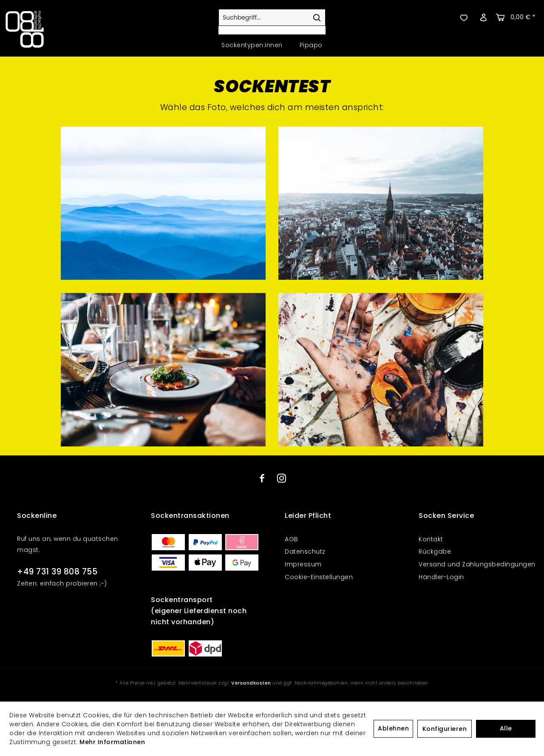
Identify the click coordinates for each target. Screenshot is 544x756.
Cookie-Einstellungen (319, 577)
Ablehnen (393, 728)
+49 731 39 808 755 (57, 572)
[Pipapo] (311, 45)
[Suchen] (317, 17)
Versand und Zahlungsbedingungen (477, 564)
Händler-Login (441, 577)
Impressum (303, 564)
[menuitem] (272, 22)
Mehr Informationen (112, 742)
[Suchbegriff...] (272, 17)
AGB (292, 539)
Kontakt (431, 539)
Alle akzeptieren (506, 731)
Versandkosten (251, 683)
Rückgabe (435, 551)
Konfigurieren (445, 729)
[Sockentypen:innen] (252, 45)
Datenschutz (305, 551)
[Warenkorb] (517, 17)
